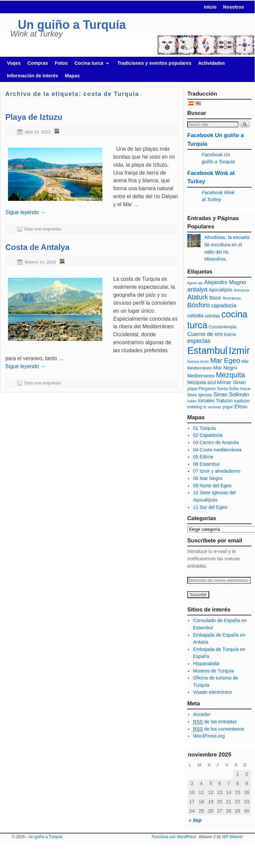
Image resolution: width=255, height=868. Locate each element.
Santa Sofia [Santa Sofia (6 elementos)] (228, 389)
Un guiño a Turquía (72, 25)
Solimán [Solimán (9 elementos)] (239, 395)
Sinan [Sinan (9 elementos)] (221, 395)
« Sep (195, 820)
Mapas (72, 76)
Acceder (202, 714)
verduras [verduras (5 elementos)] (214, 407)
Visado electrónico (212, 692)
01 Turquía (204, 428)
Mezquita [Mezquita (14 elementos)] (230, 375)
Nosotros (234, 7)
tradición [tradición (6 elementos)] (242, 401)
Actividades (212, 63)
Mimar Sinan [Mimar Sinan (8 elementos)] (231, 382)
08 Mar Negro (208, 478)
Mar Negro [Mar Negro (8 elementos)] (225, 368)
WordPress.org (209, 736)
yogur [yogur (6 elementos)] (228, 407)
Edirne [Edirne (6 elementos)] (230, 335)
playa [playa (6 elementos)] (192, 389)
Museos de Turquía (213, 671)
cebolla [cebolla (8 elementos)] (195, 316)
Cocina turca (90, 65)
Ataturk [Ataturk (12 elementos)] (198, 297)
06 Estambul (206, 464)
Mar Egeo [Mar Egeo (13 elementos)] (225, 360)
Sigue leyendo (26, 212)
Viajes (14, 63)
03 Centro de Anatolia (216, 442)
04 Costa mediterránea (217, 450)
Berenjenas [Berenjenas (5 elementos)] (232, 298)
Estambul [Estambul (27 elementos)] (207, 351)
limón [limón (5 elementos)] (205, 361)
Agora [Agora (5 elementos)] (192, 283)
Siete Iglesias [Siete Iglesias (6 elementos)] (200, 395)
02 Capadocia (208, 435)
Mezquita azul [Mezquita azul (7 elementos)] (202, 382)
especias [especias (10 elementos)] (199, 341)
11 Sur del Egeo (210, 507)
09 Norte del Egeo (212, 486)
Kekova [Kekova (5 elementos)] (193, 361)
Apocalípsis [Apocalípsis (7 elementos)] (221, 290)
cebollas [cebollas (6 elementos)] (212, 316)
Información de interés (33, 76)
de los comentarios (218, 729)
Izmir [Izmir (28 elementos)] (239, 350)
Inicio (210, 7)
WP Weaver (233, 837)
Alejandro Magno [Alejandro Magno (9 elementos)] (225, 282)
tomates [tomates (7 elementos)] (206, 401)
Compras (38, 63)
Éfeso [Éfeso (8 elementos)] (241, 406)
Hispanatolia (206, 664)
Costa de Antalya (37, 247)
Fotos (61, 63)
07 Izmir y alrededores (216, 471)
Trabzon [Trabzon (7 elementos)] (224, 401)
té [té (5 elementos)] (205, 407)
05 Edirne (203, 457)
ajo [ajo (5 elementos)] (200, 283)
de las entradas (215, 722)
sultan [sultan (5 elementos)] (192, 401)
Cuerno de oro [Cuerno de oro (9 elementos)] (205, 334)
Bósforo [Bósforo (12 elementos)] (199, 305)
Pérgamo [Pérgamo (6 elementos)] (207, 389)
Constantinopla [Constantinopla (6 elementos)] (222, 327)
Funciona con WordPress (174, 837)
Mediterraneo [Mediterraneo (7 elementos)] (201, 376)
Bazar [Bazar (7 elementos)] (215, 298)
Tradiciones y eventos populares (154, 63)
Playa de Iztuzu (34, 117)
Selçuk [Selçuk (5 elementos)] (245, 389)
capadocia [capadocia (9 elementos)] (224, 306)
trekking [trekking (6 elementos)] (195, 407)
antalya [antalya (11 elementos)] (197, 289)
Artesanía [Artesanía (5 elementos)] (241, 290)
